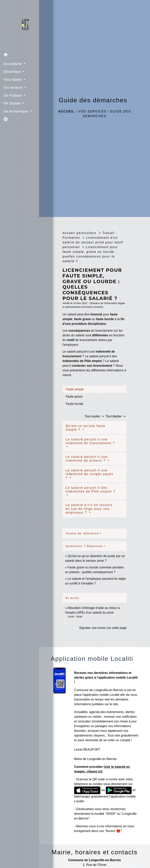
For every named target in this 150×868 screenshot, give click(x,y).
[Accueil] (19, 25)
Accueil (67, 111)
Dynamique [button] (12, 71)
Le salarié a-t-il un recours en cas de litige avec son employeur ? (89, 509)
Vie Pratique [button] (13, 95)
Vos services (92, 111)
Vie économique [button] (16, 111)
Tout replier (95, 416)
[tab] (95, 389)
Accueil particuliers (80, 233)
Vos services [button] (13, 87)
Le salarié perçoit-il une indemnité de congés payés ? (90, 474)
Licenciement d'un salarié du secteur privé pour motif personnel (93, 242)
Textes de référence (82, 533)
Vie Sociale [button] (12, 103)
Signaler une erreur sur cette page (103, 628)
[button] (20, 55)
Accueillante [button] (13, 64)
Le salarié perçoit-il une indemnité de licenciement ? (90, 441)
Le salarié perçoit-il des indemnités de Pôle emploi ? (91, 490)
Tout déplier (116, 416)
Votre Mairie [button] (13, 79)
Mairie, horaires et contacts (95, 852)
